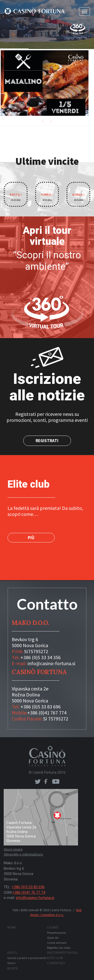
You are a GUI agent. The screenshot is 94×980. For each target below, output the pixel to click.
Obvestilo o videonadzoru (23, 854)
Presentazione (57, 933)
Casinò (53, 927)
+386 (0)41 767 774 (47, 713)
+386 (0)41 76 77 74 (29, 892)
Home (12, 927)
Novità (13, 968)
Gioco (12, 952)
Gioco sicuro (13, 849)
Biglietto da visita (59, 948)
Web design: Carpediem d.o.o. (56, 912)
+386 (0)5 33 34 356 (41, 657)
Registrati (47, 441)
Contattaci (56, 963)
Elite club (55, 958)
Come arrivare (57, 943)
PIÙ (31, 538)
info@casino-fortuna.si (51, 663)
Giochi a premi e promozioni (27, 958)
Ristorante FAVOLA (62, 952)
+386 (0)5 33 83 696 (41, 707)
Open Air (53, 938)
